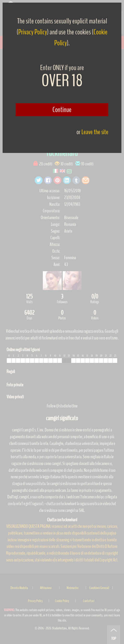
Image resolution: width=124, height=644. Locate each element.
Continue (62, 110)
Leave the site (95, 132)
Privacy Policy (33, 32)
